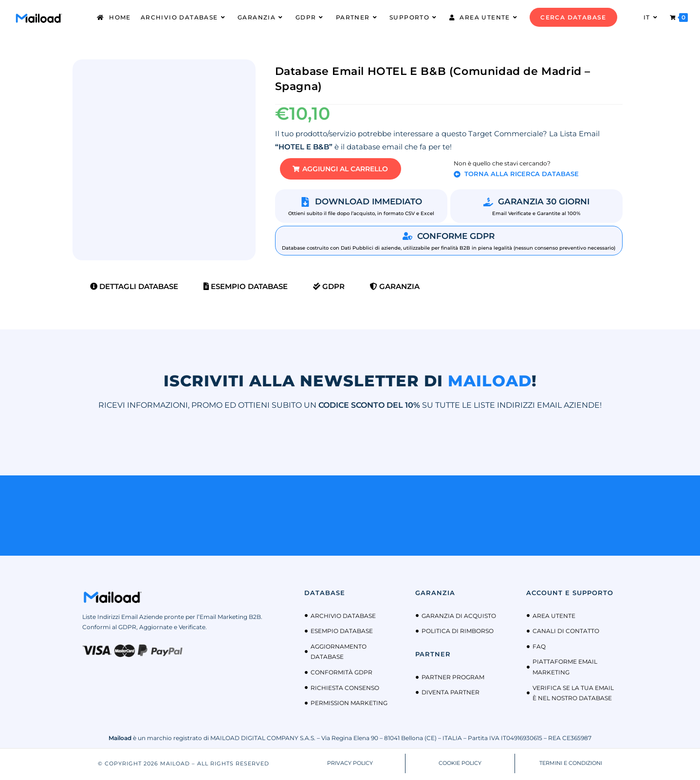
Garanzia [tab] (395, 288)
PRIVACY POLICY (350, 765)
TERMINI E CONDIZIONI (571, 765)
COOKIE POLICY (460, 765)
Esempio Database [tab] (246, 288)
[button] (348, 170)
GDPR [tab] (329, 288)
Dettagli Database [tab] (134, 288)
